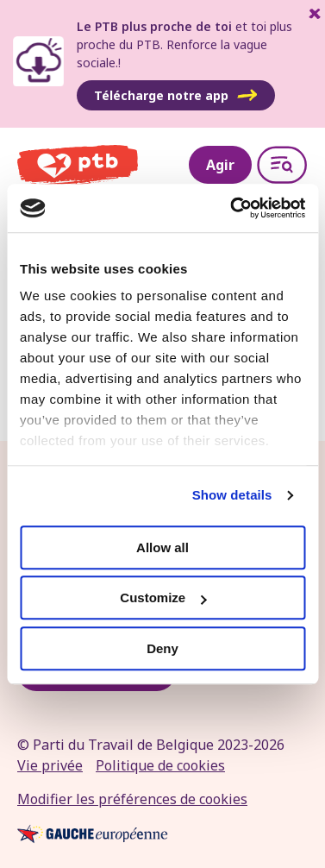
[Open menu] (282, 165)
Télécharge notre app (176, 96)
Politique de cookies (160, 765)
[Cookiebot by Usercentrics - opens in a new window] (232, 208)
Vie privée (50, 765)
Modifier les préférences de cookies (132, 799)
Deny (162, 648)
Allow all (162, 547)
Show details (232, 495)
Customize (163, 598)
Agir (220, 165)
